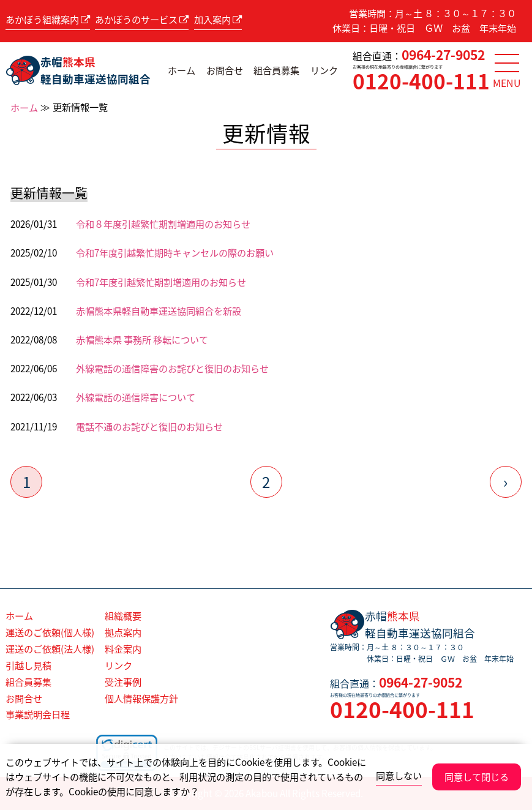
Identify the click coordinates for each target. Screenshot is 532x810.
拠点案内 (123, 632)
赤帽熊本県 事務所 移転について (142, 339)
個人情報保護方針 (141, 698)
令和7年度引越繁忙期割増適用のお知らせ (161, 282)
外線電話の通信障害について (136, 397)
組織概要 (123, 616)
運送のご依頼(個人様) (50, 632)
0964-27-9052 (443, 54)
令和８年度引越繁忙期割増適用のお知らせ (163, 224)
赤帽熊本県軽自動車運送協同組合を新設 (159, 311)
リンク (324, 70)
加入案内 (218, 19)
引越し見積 (28, 665)
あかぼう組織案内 (48, 19)
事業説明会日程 (38, 714)
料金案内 (123, 649)
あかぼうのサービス (142, 19)
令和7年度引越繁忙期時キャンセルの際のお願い (175, 253)
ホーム (182, 70)
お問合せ (225, 70)
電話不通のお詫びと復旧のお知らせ (149, 426)
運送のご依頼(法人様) (50, 649)
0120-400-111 (421, 81)
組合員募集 (276, 70)
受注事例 (123, 682)
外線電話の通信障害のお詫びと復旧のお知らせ (172, 368)
